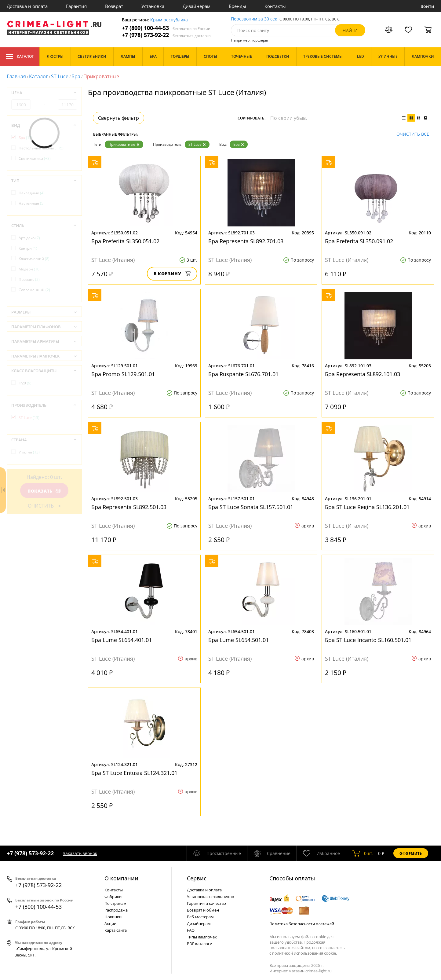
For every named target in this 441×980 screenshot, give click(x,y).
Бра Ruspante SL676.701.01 (243, 374)
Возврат (114, 6)
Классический (34, 259)
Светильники (35, 158)
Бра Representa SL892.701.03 (246, 241)
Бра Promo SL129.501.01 (123, 374)
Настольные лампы (41, 148)
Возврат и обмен (203, 910)
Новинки (113, 917)
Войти (427, 6)
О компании (121, 878)
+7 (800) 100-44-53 (166, 28)
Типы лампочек (202, 937)
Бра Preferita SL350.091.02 (359, 241)
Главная (16, 76)
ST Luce (60, 76)
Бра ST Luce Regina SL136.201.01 (367, 507)
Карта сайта (116, 930)
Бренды (237, 6)
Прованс (29, 279)
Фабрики (113, 897)
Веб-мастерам (200, 917)
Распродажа (116, 910)
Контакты (275, 6)
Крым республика (169, 20)
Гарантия (76, 6)
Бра (76, 76)
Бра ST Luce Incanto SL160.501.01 (368, 640)
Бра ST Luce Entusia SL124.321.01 (134, 773)
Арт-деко (29, 238)
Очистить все (413, 134)
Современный (34, 290)
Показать (44, 491)
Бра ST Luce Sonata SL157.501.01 (251, 507)
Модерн (30, 269)
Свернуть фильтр (118, 118)
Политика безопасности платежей (302, 924)
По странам (115, 903)
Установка (153, 6)
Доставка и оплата (27, 6)
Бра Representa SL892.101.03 (363, 374)
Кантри (28, 248)
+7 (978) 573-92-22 (166, 35)
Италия (29, 452)
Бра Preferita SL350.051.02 (125, 241)
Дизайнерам (197, 6)
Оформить (411, 853)
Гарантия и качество (206, 903)
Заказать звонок (80, 853)
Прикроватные (124, 144)
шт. (363, 853)
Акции (110, 923)
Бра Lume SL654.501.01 (239, 640)
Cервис (197, 878)
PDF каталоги (200, 944)
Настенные (32, 203)
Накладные (32, 193)
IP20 (25, 383)
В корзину (172, 274)
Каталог (20, 57)
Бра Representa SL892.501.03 (129, 507)
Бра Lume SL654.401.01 (122, 640)
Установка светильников (210, 897)
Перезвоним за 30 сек (254, 19)
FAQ (191, 930)
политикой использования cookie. (304, 953)
